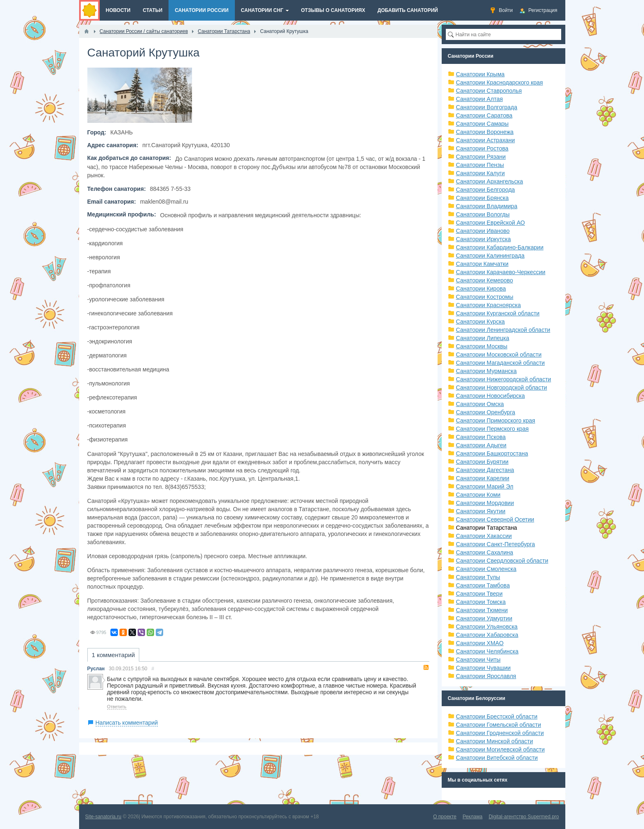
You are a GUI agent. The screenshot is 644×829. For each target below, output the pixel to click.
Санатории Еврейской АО (491, 223)
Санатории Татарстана (487, 528)
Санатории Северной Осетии (495, 519)
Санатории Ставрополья (489, 91)
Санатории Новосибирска (491, 396)
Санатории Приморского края (496, 420)
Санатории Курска (481, 322)
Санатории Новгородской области (502, 387)
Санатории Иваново (483, 231)
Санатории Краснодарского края (500, 82)
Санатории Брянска (482, 198)
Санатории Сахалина (485, 552)
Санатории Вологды (483, 214)
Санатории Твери (479, 594)
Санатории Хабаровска (487, 635)
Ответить (117, 707)
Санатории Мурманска (486, 371)
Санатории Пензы (480, 165)
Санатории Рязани (481, 157)
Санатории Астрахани (486, 140)
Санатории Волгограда (487, 107)
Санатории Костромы (485, 297)
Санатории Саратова (484, 115)
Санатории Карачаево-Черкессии (501, 272)
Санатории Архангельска (490, 181)
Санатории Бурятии (482, 462)
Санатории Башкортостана (492, 453)
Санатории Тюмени (482, 610)
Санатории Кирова (481, 289)
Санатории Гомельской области (499, 725)
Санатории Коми (478, 495)
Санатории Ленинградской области (503, 330)
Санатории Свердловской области (502, 561)
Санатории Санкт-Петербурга (496, 544)
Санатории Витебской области (497, 758)
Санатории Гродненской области (500, 733)
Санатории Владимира (487, 206)
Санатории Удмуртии (484, 618)
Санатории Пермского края (493, 429)
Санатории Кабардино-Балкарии (500, 247)
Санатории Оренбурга (486, 412)
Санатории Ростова (482, 148)
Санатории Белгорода (486, 190)
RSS (426, 667)
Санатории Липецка (483, 338)
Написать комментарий (127, 723)
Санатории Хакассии (484, 536)
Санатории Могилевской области (501, 749)
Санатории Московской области (499, 355)
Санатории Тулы (478, 577)
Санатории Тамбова (483, 585)
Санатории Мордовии (485, 503)
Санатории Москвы (482, 346)
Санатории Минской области (495, 741)
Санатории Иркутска (484, 239)
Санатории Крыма (480, 74)
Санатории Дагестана (485, 470)
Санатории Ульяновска (487, 627)
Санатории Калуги (481, 173)
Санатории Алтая (480, 99)
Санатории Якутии (481, 511)
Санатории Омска (480, 404)
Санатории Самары (482, 124)
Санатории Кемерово (485, 280)
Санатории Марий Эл (485, 486)
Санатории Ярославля (486, 676)
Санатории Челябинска (487, 651)
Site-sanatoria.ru (103, 817)
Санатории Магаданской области (501, 363)
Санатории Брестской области (497, 716)
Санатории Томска (481, 602)
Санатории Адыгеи (481, 445)
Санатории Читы (478, 660)
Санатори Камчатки (482, 264)
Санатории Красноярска (488, 305)
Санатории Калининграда (490, 256)
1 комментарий (114, 655)
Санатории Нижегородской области (504, 379)
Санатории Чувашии (484, 668)
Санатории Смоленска (486, 569)
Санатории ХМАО (480, 643)
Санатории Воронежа (485, 132)
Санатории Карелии (483, 478)
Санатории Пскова (481, 437)
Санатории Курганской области (498, 313)
